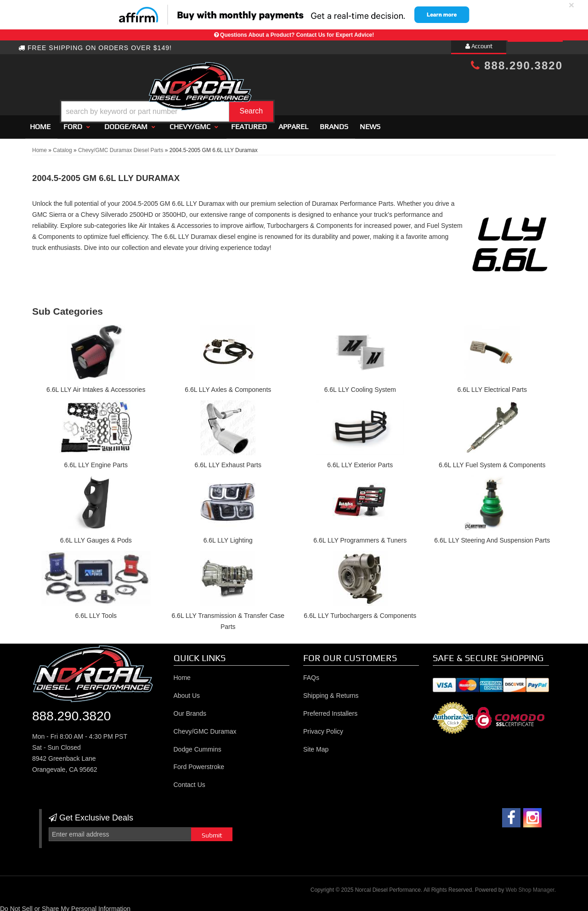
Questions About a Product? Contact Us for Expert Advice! (297, 35)
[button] (302, 89)
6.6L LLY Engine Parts (96, 461)
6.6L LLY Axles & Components (228, 386)
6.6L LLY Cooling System (360, 386)
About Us (187, 692)
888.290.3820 (517, 65)
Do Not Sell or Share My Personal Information (65, 905)
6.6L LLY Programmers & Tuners (360, 537)
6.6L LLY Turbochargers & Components (360, 612)
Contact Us (189, 781)
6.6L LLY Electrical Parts (492, 386)
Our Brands (190, 710)
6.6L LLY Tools (96, 612)
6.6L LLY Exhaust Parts (228, 461)
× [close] (571, 5)
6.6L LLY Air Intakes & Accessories (96, 386)
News (370, 123)
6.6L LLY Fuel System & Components (492, 461)
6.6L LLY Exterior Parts (360, 461)
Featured (249, 123)
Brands (334, 123)
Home (40, 123)
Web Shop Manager (530, 886)
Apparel (293, 123)
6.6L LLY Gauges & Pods (96, 537)
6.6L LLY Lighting (228, 537)
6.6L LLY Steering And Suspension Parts (492, 537)
